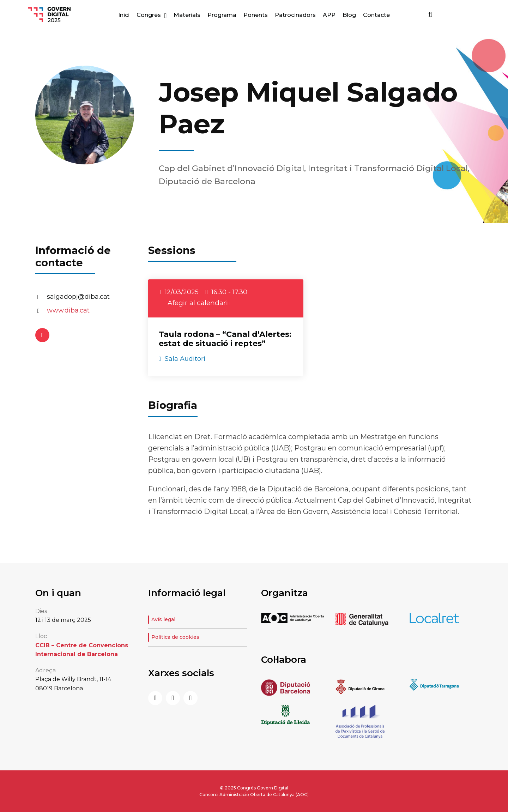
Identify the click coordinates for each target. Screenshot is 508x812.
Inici (124, 15)
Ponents (256, 15)
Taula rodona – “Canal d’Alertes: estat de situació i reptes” (225, 339)
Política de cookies (175, 637)
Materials (187, 15)
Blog (349, 15)
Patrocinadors (295, 15)
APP (329, 15)
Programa (222, 15)
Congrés (149, 15)
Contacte (376, 15)
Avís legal (163, 619)
